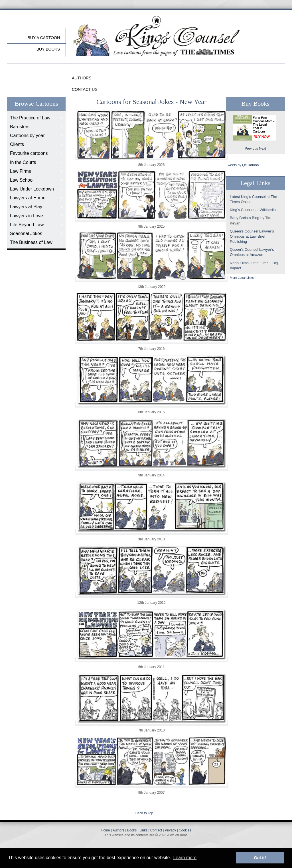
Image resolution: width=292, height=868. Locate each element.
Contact (156, 830)
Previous (251, 149)
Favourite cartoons (29, 153)
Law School (22, 180)
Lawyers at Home (28, 198)
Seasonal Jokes (26, 233)
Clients (17, 144)
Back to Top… (146, 813)
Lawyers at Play (26, 207)
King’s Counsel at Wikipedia (253, 210)
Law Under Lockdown (32, 189)
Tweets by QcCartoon (242, 165)
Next (262, 149)
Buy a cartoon (44, 38)
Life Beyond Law (27, 225)
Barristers (20, 127)
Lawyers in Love (27, 216)
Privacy (170, 830)
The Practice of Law (30, 118)
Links (143, 830)
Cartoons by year (27, 136)
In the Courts (23, 162)
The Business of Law (31, 242)
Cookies (185, 830)
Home (106, 830)
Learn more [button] (185, 858)
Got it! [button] (260, 858)
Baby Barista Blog (245, 218)
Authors (118, 830)
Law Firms (21, 171)
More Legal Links (242, 278)
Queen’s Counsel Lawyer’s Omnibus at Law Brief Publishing (252, 236)
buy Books (48, 49)
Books (132, 830)
